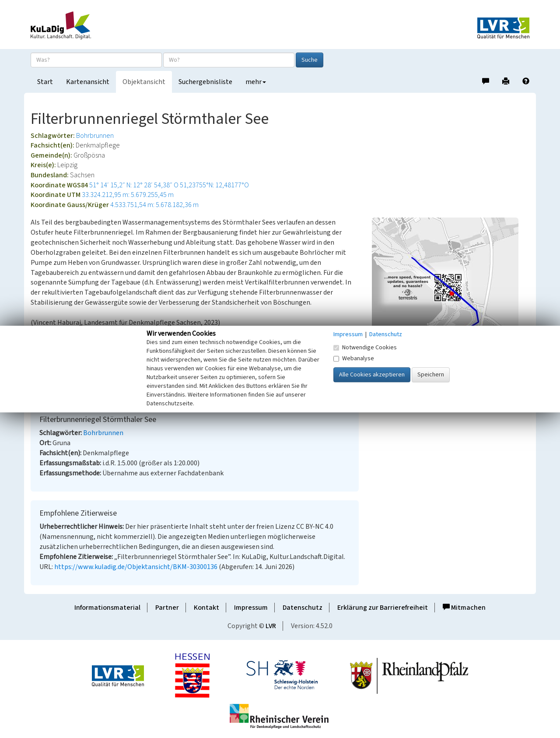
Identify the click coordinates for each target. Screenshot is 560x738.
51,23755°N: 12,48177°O (214, 185)
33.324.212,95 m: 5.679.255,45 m (128, 195)
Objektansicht (144, 82)
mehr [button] (256, 82)
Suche (310, 60)
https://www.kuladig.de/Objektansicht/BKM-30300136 (136, 567)
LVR (271, 626)
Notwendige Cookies (365, 348)
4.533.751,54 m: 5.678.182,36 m (154, 205)
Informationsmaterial (107, 608)
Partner (167, 608)
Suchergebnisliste (205, 82)
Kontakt (206, 608)
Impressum (251, 608)
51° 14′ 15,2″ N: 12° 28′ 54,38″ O (134, 185)
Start (45, 82)
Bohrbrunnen (95, 136)
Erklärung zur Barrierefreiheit (383, 608)
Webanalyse (354, 358)
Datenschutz (303, 608)
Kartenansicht (88, 82)
